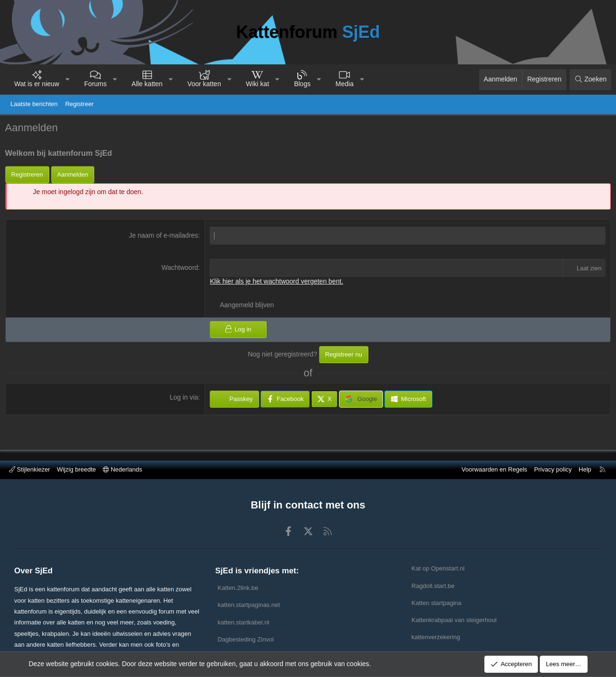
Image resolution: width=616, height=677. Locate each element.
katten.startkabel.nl (244, 622)
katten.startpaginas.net (249, 605)
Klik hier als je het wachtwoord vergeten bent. (277, 283)
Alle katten (147, 84)
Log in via (185, 399)
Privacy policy (553, 469)
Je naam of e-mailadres (164, 238)
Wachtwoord (181, 269)
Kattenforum (308, 32)
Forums (95, 84)
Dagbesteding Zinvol (246, 639)
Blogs (302, 84)
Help (585, 469)
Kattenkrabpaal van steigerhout (454, 620)
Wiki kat (257, 84)
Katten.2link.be (238, 588)
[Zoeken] (590, 80)
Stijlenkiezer (30, 469)
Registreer (80, 104)
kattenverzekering (436, 637)
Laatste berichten (34, 104)
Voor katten (204, 84)
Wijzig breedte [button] (76, 469)
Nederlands (122, 469)
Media (345, 84)
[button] (68, 80)
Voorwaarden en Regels (495, 469)
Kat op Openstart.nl (438, 568)
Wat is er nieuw (37, 84)
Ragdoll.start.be (433, 586)
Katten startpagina (437, 603)
